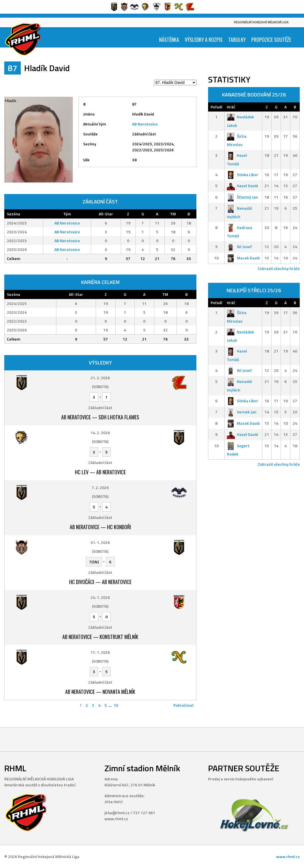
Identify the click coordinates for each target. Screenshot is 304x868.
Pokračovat (184, 705)
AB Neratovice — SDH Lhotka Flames (100, 417)
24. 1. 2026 (100, 597)
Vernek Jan (242, 412)
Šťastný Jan (242, 197)
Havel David (242, 186)
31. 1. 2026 (100, 542)
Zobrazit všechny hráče (279, 268)
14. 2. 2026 (100, 433)
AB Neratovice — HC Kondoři (100, 527)
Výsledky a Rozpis (204, 40)
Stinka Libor (243, 175)
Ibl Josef (239, 247)
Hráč (231, 107)
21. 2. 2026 (100, 378)
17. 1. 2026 (100, 652)
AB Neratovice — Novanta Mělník (100, 692)
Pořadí (216, 107)
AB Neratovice (145, 124)
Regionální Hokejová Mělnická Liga (261, 22)
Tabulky (237, 40)
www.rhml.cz (288, 856)
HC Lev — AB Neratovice (100, 472)
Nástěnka (169, 40)
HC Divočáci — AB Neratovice (100, 582)
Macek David (243, 258)
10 (116, 705)
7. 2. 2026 (100, 487)
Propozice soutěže (271, 40)
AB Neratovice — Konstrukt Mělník (100, 637)
